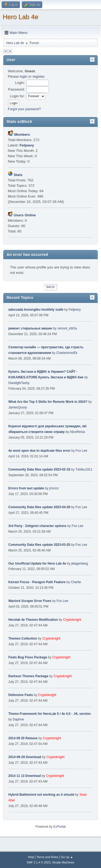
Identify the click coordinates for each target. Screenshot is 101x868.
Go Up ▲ (67, 857)
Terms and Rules (48, 857)
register (39, 76)
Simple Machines (63, 862)
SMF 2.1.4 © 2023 (39, 862)
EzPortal (59, 827)
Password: (16, 89)
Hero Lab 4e (20, 17)
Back (50, 287)
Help (31, 857)
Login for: (18, 96)
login (23, 76)
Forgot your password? (24, 109)
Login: (20, 83)
